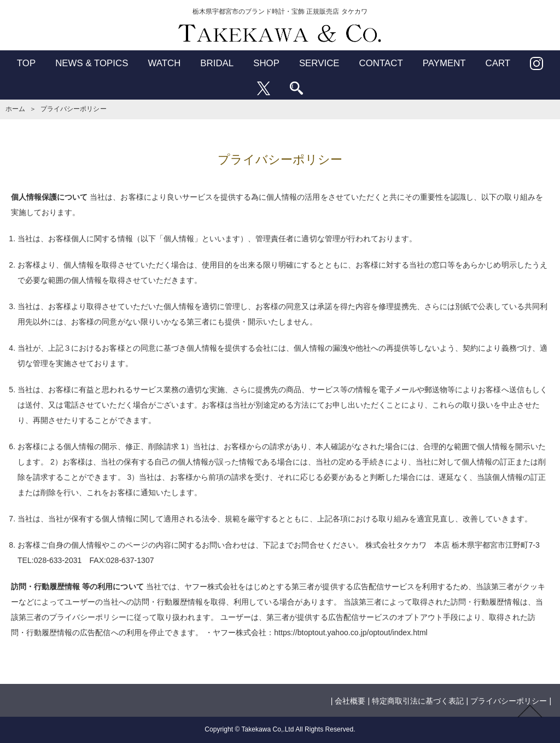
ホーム (15, 109)
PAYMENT (444, 63)
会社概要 (350, 701)
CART (498, 63)
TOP (26, 63)
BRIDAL (217, 63)
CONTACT (381, 63)
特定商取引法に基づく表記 (418, 701)
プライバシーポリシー (509, 701)
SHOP (266, 63)
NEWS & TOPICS (92, 63)
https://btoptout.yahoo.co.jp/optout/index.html (351, 632)
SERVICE (319, 63)
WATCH (164, 63)
